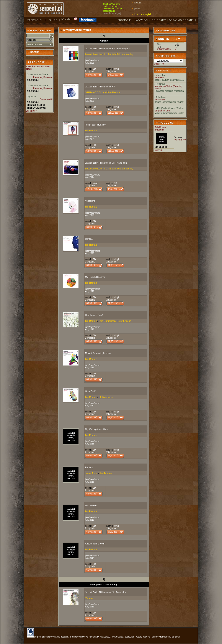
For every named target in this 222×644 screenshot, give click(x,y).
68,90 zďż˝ (92, 113)
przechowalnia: (164, 49)
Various (89, 598)
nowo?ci (84, 637)
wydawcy (106, 637)
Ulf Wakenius (106, 397)
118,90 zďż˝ (113, 113)
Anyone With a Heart (95, 544)
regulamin (165, 637)
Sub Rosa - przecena (160, 129)
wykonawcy (117, 637)
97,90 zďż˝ (113, 456)
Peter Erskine (124, 321)
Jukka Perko (92, 473)
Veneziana (90, 201)
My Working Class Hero (97, 429)
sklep (48, 637)
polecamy (95, 637)
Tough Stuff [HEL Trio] (96, 125)
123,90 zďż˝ (92, 189)
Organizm (32, 97)
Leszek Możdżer (94, 54)
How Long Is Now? (94, 315)
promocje (74, 637)
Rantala (89, 239)
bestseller (129, 637)
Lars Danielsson (107, 321)
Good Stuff (90, 391)
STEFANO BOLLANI (96, 92)
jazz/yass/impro (93, 60)
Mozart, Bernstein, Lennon (98, 353)
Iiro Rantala (110, 54)
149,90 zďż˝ (113, 75)
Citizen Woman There (37, 75)
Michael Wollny (125, 54)
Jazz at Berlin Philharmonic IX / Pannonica (106, 592)
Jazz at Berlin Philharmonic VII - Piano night (106, 163)
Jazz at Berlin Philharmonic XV (100, 87)
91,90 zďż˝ (113, 265)
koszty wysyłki (143, 14)
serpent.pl (39, 637)
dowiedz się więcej (112, 13)
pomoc (138, 9)
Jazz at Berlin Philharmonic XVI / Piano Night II (108, 49)
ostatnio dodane (60, 637)
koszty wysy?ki (143, 637)
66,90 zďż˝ (92, 75)
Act (87, 63)
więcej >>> (159, 64)
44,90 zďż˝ (113, 189)
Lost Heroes (91, 506)
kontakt (138, 3)
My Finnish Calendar (95, 277)
